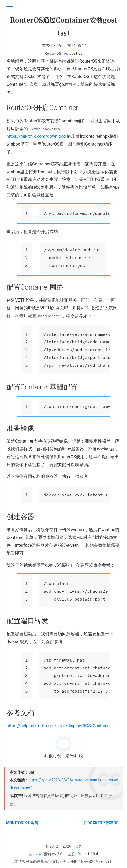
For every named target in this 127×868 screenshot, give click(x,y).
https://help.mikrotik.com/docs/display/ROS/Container (59, 726)
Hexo (38, 854)
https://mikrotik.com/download (36, 136)
